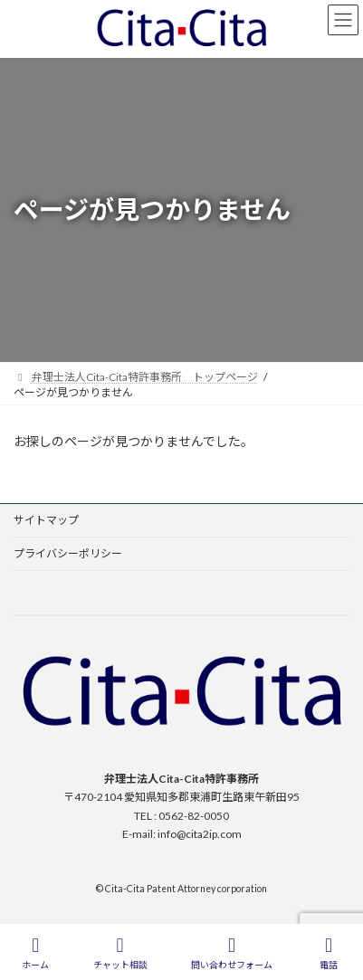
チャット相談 (120, 953)
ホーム (35, 953)
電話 (329, 953)
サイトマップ (46, 520)
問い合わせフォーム (232, 953)
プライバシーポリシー (68, 553)
